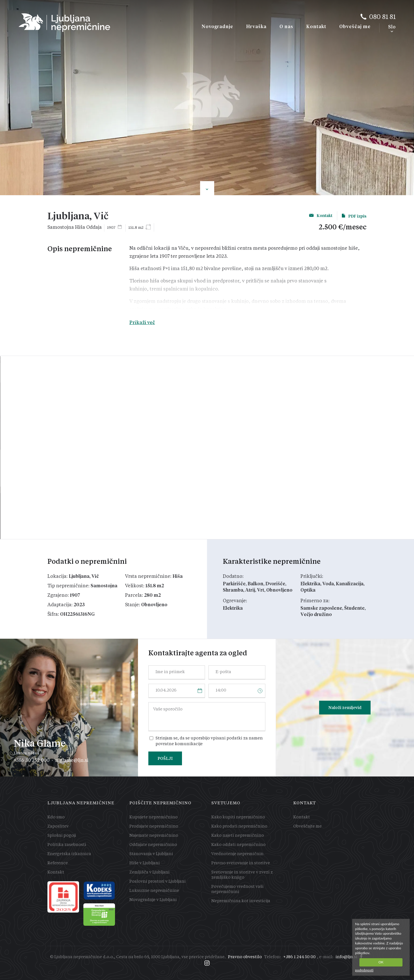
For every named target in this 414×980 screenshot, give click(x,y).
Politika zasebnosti (67, 845)
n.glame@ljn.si (72, 760)
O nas (286, 27)
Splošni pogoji (62, 836)
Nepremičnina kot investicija (241, 901)
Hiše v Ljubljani (145, 863)
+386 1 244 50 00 (299, 957)
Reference (58, 863)
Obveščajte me (307, 826)
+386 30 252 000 (32, 760)
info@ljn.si (346, 957)
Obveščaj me (355, 27)
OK (381, 962)
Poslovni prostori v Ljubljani (158, 882)
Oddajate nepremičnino (153, 845)
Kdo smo (56, 817)
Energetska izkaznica (69, 854)
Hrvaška (256, 27)
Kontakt (316, 27)
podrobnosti (364, 970)
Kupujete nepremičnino (154, 817)
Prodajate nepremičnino (154, 826)
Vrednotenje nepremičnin (237, 854)
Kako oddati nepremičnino (238, 845)
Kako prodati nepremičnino (239, 826)
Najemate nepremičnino (154, 836)
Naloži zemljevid (345, 708)
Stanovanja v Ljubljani (151, 854)
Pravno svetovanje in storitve (241, 863)
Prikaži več (142, 323)
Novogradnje (217, 27)
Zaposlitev (58, 826)
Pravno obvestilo (245, 957)
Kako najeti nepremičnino (238, 836)
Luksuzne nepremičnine (154, 891)
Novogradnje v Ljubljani (153, 900)
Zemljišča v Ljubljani (149, 872)
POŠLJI (165, 758)
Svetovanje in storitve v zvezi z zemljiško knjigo (242, 875)
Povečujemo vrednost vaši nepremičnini (237, 889)
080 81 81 (382, 17)
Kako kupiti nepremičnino (238, 817)
